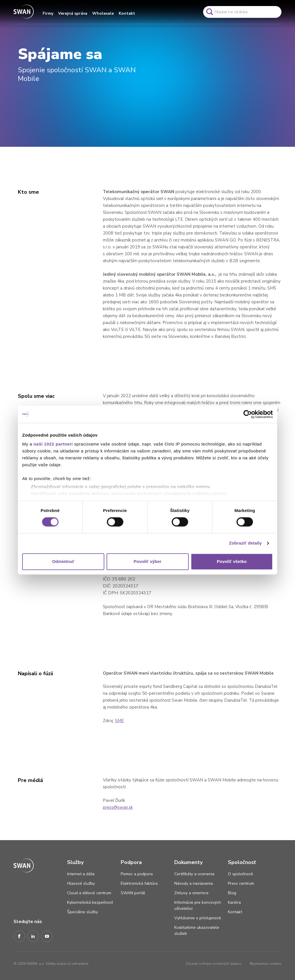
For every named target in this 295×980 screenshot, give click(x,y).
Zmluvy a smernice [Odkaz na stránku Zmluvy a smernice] (191, 893)
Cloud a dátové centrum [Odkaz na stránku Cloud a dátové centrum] (89, 893)
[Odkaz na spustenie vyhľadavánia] (209, 12)
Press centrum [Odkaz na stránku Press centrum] (241, 883)
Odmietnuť (63, 561)
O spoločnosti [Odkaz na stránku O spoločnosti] (240, 874)
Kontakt (127, 13)
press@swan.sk (118, 807)
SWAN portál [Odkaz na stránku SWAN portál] (133, 893)
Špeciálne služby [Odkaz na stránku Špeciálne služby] (83, 912)
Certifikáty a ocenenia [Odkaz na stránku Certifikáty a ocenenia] (194, 874)
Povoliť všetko (232, 561)
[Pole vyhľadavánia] (242, 12)
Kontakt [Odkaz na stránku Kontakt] (235, 912)
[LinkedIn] (33, 937)
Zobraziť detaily (245, 543)
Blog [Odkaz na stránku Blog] (232, 893)
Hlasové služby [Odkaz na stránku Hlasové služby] (81, 883)
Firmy (48, 13)
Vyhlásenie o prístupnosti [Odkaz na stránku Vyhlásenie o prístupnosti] (198, 918)
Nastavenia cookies (266, 964)
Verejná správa (73, 13)
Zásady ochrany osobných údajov (213, 964)
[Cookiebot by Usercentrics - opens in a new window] (248, 414)
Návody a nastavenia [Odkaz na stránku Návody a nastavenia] (194, 883)
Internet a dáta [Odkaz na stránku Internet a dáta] (81, 874)
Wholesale (103, 13)
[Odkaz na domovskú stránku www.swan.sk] (24, 12)
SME (119, 721)
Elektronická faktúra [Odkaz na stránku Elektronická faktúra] (139, 883)
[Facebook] (19, 937)
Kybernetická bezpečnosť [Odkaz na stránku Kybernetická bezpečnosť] (90, 902)
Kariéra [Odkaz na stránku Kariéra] (234, 902)
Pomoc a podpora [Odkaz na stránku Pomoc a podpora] (137, 874)
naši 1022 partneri (53, 444)
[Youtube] (47, 937)
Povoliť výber (147, 561)
